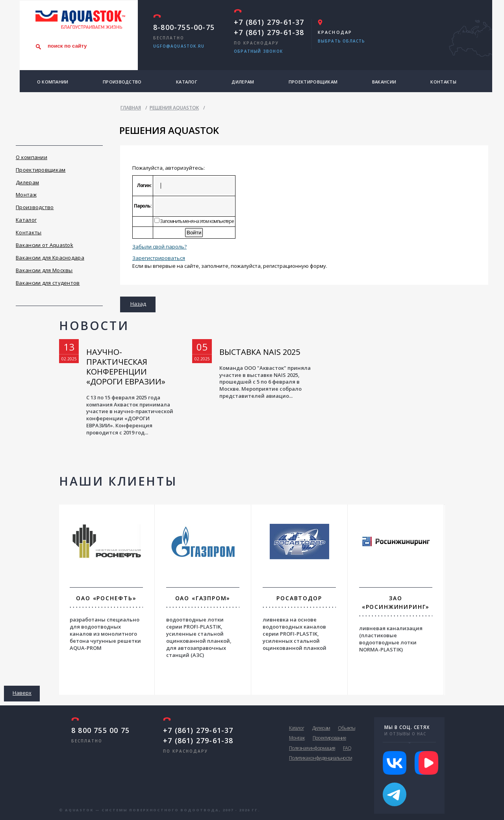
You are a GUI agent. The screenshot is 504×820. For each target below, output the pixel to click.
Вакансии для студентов (48, 283)
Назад (138, 304)
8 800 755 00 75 (100, 730)
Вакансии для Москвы (44, 270)
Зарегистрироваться (159, 258)
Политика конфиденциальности (321, 758)
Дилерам (243, 82)
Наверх (22, 693)
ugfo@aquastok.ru (179, 46)
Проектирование (329, 738)
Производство (122, 82)
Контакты (443, 82)
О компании (53, 82)
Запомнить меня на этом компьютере (197, 221)
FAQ (347, 748)
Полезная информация (312, 748)
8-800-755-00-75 (184, 27)
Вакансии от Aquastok (44, 245)
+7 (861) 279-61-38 (269, 32)
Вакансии (384, 82)
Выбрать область (342, 41)
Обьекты (346, 728)
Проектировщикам (313, 82)
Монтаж (26, 195)
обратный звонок (258, 51)
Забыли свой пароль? (159, 247)
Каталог (187, 82)
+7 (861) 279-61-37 (269, 22)
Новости (94, 326)
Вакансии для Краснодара (50, 258)
